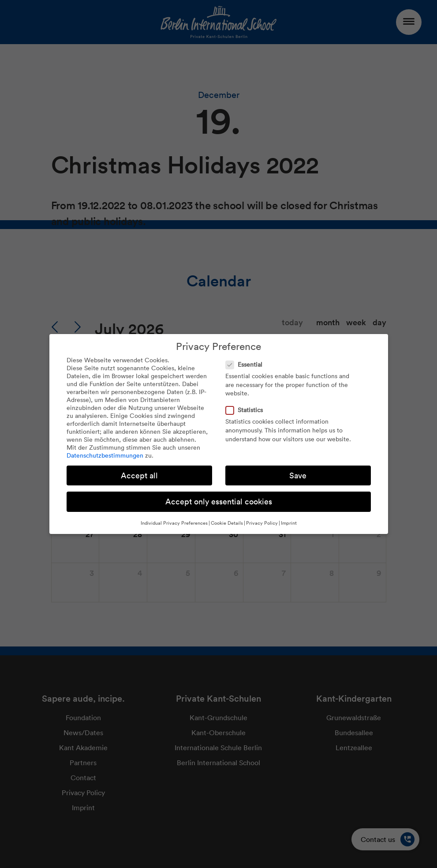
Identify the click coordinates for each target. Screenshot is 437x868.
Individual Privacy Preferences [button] (174, 523)
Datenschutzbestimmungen (105, 455)
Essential (247, 364)
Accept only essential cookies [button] (219, 502)
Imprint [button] (289, 523)
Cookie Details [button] (227, 523)
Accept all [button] (139, 475)
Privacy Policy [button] (262, 523)
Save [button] (298, 475)
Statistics (247, 410)
